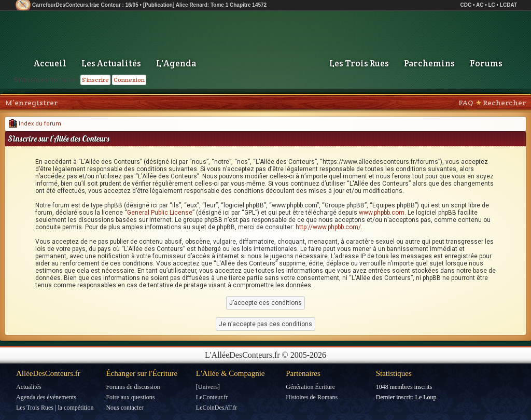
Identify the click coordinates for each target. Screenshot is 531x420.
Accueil (50, 63)
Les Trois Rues (359, 63)
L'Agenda (176, 63)
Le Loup (426, 397)
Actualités (29, 387)
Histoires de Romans (312, 397)
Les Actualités (111, 63)
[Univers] (208, 387)
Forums (486, 63)
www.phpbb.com (382, 213)
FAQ (466, 103)
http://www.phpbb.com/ (328, 227)
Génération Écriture (310, 387)
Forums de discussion (133, 387)
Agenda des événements (46, 397)
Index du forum (35, 124)
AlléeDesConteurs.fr (48, 373)
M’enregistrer (31, 103)
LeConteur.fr (212, 397)
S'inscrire (95, 80)
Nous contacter (124, 408)
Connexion (129, 80)
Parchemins (429, 63)
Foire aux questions (130, 397)
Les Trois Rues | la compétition (55, 408)
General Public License (160, 213)
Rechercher (504, 103)
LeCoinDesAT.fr (216, 408)
